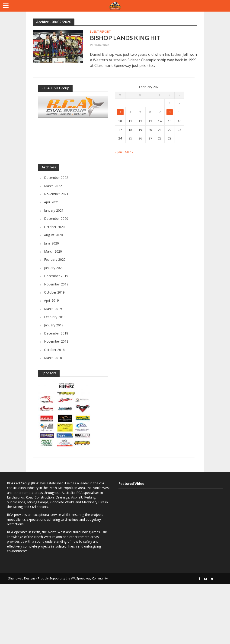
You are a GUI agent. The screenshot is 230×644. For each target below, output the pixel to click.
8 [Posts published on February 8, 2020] (170, 112)
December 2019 (56, 276)
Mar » (129, 152)
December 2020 (56, 219)
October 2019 (54, 293)
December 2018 (56, 333)
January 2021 (54, 211)
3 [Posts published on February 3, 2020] (120, 112)
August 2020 (53, 235)
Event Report (100, 32)
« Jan (118, 152)
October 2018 (54, 350)
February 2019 (55, 317)
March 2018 (53, 358)
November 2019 (56, 284)
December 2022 (56, 178)
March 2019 (53, 309)
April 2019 (51, 301)
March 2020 (53, 252)
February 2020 (55, 260)
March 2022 (53, 186)
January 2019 (54, 325)
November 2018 (56, 342)
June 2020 (51, 243)
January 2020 (54, 268)
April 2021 (51, 202)
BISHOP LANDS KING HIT (125, 38)
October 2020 (54, 227)
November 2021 (56, 194)
